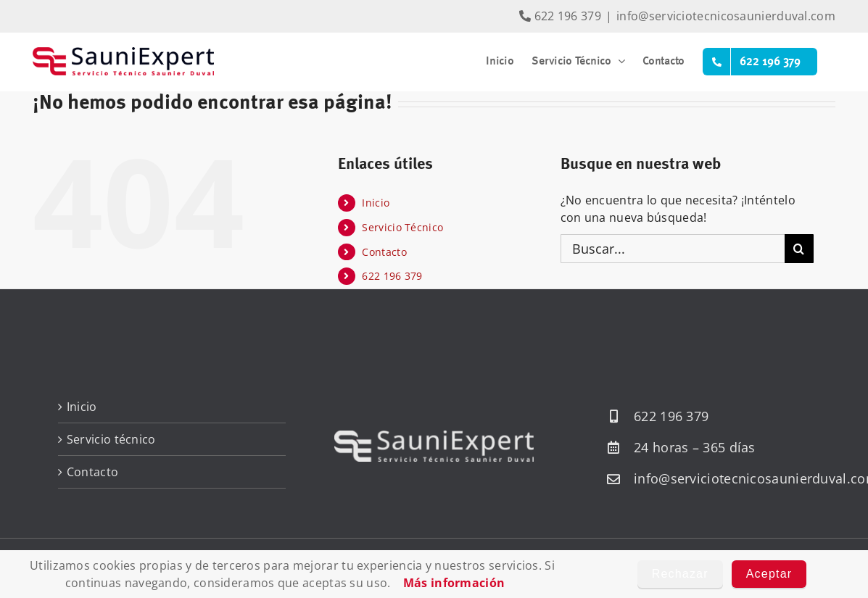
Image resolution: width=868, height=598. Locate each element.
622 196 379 (560, 16)
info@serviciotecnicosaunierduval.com (726, 16)
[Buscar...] (673, 249)
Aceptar (769, 574)
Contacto (384, 252)
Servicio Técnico (402, 227)
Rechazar (680, 574)
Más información (454, 583)
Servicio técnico (111, 439)
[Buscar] (799, 249)
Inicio (376, 203)
